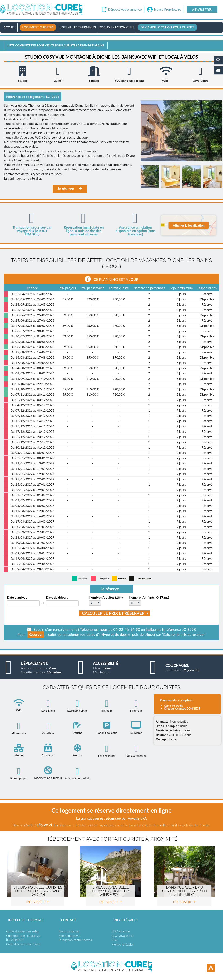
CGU (115, 940)
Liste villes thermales (78, 27)
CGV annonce (121, 931)
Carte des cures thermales (23, 944)
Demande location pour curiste (168, 27)
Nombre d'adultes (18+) (106, 597)
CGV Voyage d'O (123, 936)
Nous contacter (69, 931)
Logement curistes (38, 27)
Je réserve (70, 189)
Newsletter (202, 9)
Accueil (10, 27)
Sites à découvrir (70, 936)
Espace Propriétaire (167, 9)
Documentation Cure (117, 27)
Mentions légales (123, 944)
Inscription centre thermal (76, 940)
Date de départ (57, 597)
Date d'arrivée (17, 597)
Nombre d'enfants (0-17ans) (149, 597)
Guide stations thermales (22, 931)
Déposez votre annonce (125, 9)
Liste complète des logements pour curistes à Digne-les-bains (56, 45)
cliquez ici (44, 825)
